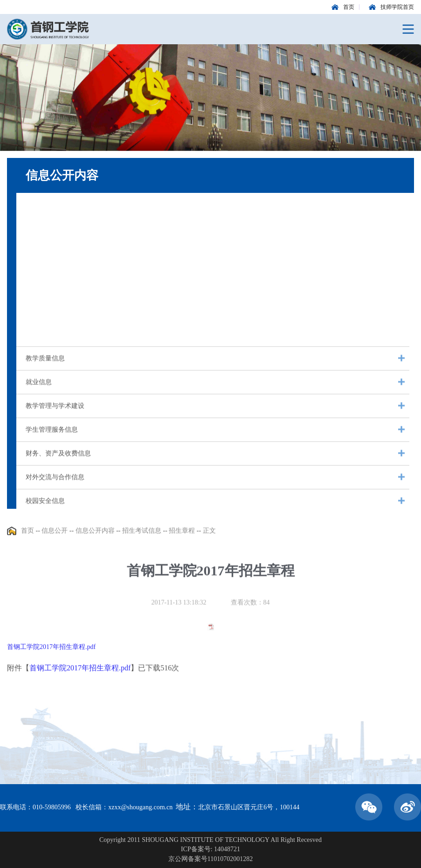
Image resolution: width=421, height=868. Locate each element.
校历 (32, 284)
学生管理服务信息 (52, 439)
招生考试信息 (45, 307)
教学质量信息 (45, 367)
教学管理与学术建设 (55, 415)
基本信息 (39, 212)
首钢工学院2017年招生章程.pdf (51, 666)
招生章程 (182, 535)
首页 (28, 535)
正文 (209, 535)
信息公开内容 (95, 535)
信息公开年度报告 (52, 236)
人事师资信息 (45, 331)
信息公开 (55, 535)
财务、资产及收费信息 (58, 462)
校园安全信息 (45, 510)
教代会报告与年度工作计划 (65, 260)
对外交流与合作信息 (55, 486)
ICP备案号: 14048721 (210, 849)
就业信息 (39, 391)
